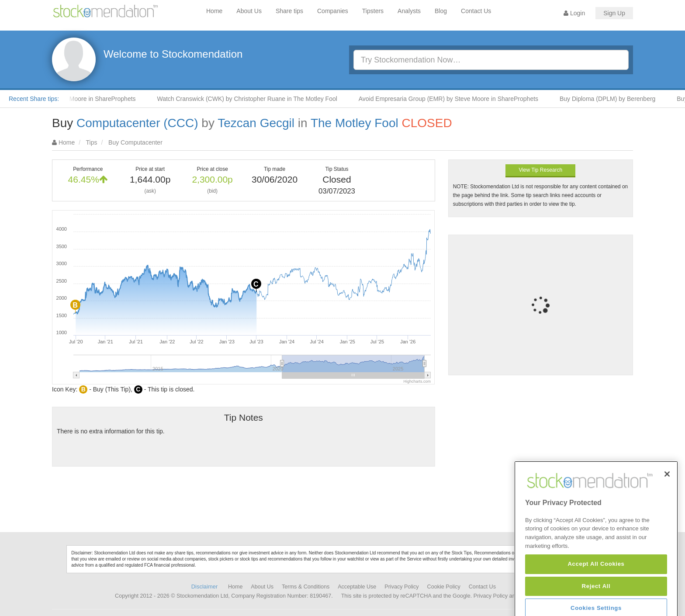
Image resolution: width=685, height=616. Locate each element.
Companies (333, 11)
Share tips (289, 11)
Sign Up (614, 13)
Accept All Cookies (596, 592)
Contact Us (476, 11)
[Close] (667, 502)
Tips (92, 142)
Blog (441, 11)
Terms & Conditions (306, 587)
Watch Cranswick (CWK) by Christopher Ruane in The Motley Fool (251, 99)
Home (214, 11)
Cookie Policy (444, 587)
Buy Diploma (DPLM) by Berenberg (612, 99)
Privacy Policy (401, 587)
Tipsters (373, 11)
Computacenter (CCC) (137, 123)
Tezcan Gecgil (256, 123)
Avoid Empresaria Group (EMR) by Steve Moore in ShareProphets (453, 99)
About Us (249, 11)
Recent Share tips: (34, 99)
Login (574, 13)
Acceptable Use (357, 587)
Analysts (409, 11)
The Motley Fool (355, 123)
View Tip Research (540, 170)
